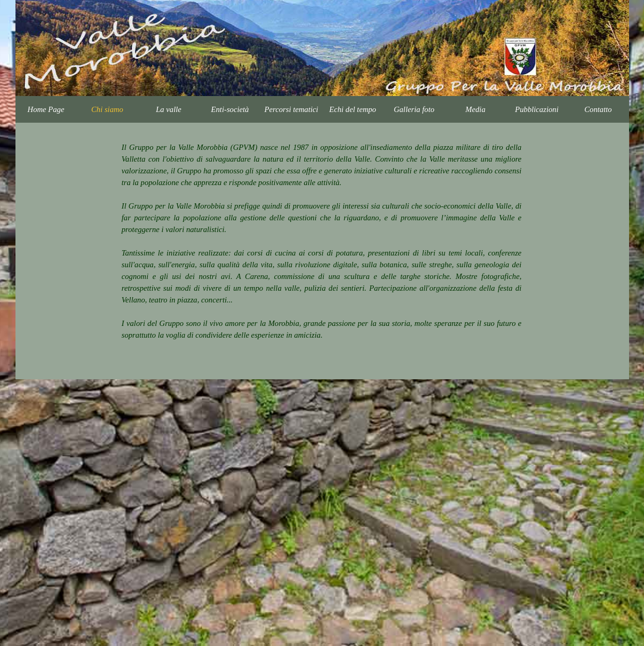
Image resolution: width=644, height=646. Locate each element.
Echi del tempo (353, 109)
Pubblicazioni (536, 109)
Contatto (598, 109)
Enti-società (230, 109)
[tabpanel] (322, 247)
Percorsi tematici (292, 109)
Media (475, 109)
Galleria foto (414, 109)
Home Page (46, 109)
